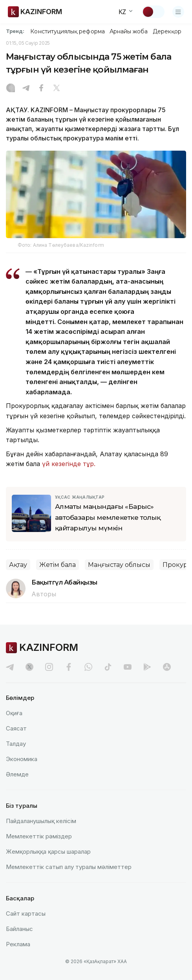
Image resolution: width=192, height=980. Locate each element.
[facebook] (69, 667)
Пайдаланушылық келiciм (41, 821)
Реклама (18, 944)
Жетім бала (58, 565)
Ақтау (18, 565)
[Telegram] (26, 89)
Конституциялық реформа (67, 31)
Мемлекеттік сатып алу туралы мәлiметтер (69, 867)
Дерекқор (167, 31)
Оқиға (14, 713)
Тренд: (15, 31)
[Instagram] (11, 89)
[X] (57, 89)
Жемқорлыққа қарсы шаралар (48, 852)
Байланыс (19, 929)
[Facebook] (41, 89)
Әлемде (17, 774)
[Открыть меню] (178, 12)
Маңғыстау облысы (119, 565)
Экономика (22, 759)
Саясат (16, 728)
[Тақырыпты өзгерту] (153, 12)
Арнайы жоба (129, 31)
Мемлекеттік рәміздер (39, 836)
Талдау (16, 744)
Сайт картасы (26, 914)
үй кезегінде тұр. (69, 464)
